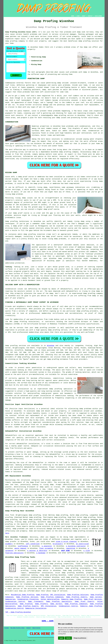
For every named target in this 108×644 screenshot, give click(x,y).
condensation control (15, 586)
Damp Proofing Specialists (59, 602)
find (12, 515)
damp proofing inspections (62, 564)
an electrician (82, 544)
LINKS (78, 16)
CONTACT (90, 16)
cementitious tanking (62, 378)
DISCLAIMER (98, 16)
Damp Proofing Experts (77, 597)
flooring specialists (14, 553)
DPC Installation (58, 595)
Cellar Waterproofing (50, 599)
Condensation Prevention (28, 599)
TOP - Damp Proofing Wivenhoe (18, 612)
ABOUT (84, 16)
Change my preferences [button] (80, 638)
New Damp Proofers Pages (18, 628)
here (7, 533)
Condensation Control (15, 602)
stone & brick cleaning (66, 542)
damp (86, 47)
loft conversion (33, 544)
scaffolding (23, 546)
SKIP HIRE (65, 551)
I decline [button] (68, 638)
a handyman (41, 553)
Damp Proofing (42, 595)
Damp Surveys (96, 597)
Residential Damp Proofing (23, 595)
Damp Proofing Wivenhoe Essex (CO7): (21, 32)
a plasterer (47, 546)
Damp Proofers (41, 604)
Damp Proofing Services (27, 597)
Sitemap (7, 628)
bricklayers (58, 544)
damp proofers (71, 352)
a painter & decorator (37, 551)
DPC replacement (17, 500)
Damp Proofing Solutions (78, 595)
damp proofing (11, 41)
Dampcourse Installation (36, 608)
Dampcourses (10, 599)
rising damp (48, 485)
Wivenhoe (51, 346)
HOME (73, 16)
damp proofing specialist (61, 389)
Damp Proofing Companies (52, 597)
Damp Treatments (36, 602)
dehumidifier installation (28, 444)
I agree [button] (61, 638)
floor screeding (46, 548)
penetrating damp (53, 83)
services (98, 357)
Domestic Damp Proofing (72, 599)
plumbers (9, 544)
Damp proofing (11, 346)
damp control (96, 584)
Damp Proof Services (93, 599)
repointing (70, 548)
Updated (28, 628)
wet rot (41, 98)
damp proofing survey (15, 152)
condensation (85, 126)
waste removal (20, 548)
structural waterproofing (37, 586)
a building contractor (76, 546)
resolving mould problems (63, 580)
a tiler (87, 551)
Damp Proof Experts (84, 602)
